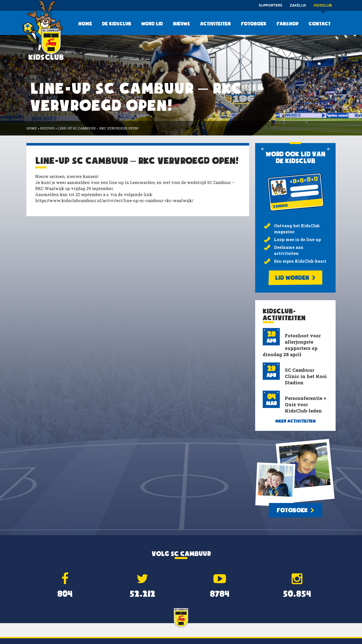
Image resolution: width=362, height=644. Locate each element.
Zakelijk (298, 6)
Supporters (270, 6)
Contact (320, 24)
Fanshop (288, 24)
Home (85, 24)
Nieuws (182, 24)
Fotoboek (254, 24)
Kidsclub (323, 7)
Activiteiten (215, 24)
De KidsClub (117, 24)
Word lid (152, 24)
